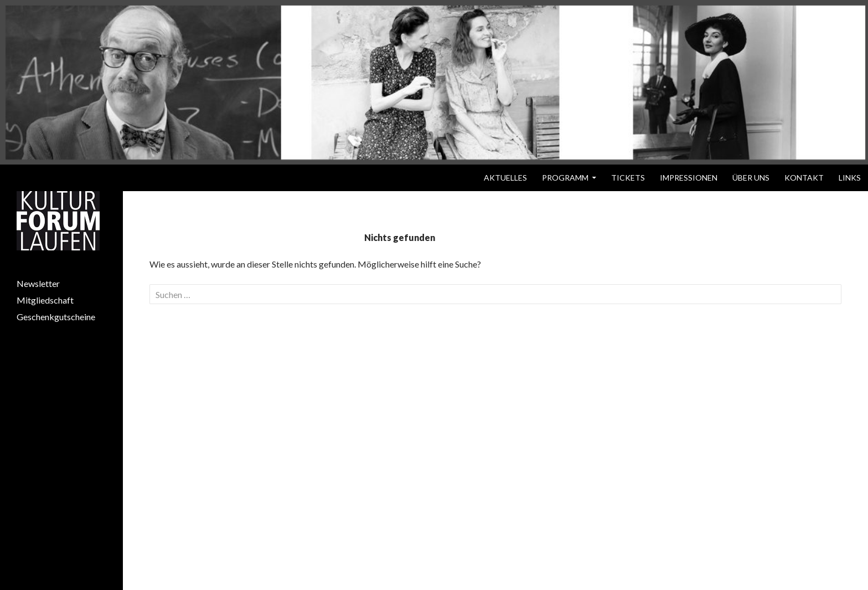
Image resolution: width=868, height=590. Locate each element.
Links (850, 178)
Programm (565, 178)
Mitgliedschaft (45, 300)
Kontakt (804, 178)
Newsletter (38, 283)
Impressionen (689, 178)
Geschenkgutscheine (56, 317)
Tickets (628, 178)
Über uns (751, 178)
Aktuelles (505, 178)
